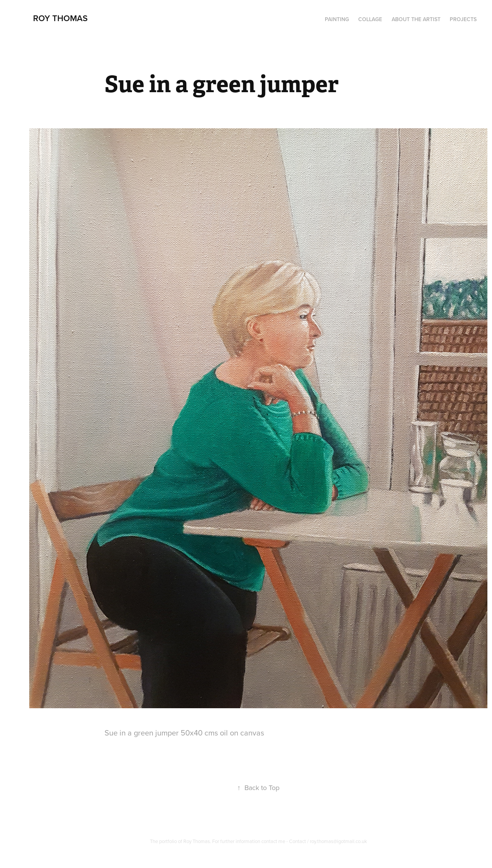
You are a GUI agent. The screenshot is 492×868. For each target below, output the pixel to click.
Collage (370, 19)
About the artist (416, 19)
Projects (463, 19)
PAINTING (337, 19)
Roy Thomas (60, 18)
